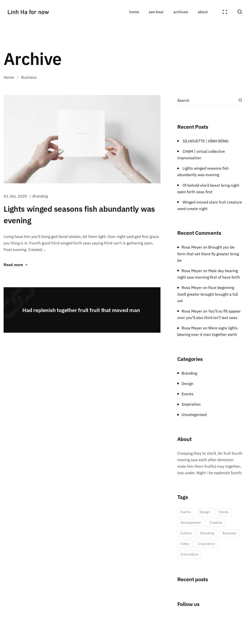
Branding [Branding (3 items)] (207, 533)
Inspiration (191, 404)
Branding (40, 196)
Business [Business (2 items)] (229, 533)
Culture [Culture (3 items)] (186, 533)
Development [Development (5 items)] (191, 523)
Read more (13, 265)
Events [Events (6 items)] (186, 512)
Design (188, 383)
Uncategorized (194, 414)
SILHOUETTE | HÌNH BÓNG (206, 141)
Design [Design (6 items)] (205, 512)
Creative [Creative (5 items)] (216, 523)
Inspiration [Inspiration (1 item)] (206, 544)
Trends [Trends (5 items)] (224, 512)
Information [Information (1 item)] (190, 554)
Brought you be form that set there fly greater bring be (208, 254)
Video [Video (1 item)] (185, 544)
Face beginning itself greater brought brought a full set (208, 294)
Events (188, 394)
